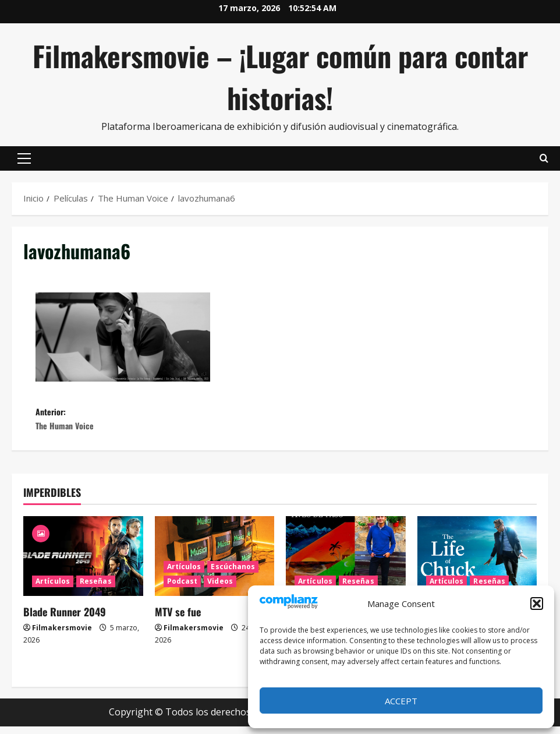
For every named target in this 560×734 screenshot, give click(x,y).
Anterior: (158, 423)
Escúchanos (233, 575)
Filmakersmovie (62, 636)
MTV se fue (178, 620)
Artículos (53, 589)
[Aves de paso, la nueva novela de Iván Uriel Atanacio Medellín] (346, 564)
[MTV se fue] (215, 564)
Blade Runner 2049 (65, 620)
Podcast (182, 589)
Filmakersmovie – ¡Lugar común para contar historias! (280, 77)
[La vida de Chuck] (477, 564)
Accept (401, 701)
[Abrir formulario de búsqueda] (544, 158)
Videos (220, 589)
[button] (537, 604)
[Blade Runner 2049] (83, 564)
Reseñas (96, 589)
